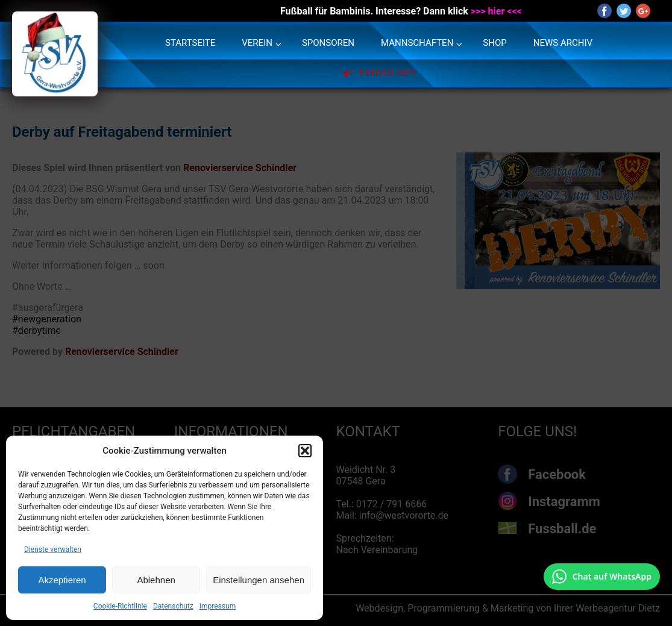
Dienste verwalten (53, 549)
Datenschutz (173, 606)
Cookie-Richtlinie (120, 606)
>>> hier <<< (496, 11)
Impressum (218, 606)
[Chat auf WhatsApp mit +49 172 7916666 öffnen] (602, 577)
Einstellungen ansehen (259, 580)
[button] (305, 451)
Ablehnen (156, 580)
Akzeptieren (62, 580)
